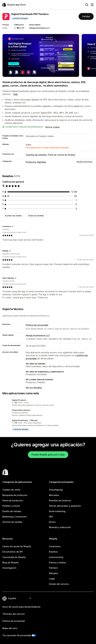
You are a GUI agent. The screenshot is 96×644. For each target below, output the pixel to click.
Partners (53, 568)
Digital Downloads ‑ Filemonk (25, 420)
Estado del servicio (59, 584)
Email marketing (57, 511)
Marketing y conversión (14, 517)
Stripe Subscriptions (21, 410)
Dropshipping (56, 490)
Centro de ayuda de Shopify (17, 546)
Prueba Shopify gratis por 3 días (48, 455)
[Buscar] (87, 5)
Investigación (9, 568)
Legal (52, 579)
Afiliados (53, 573)
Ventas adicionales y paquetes (65, 506)
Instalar (86, 16)
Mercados (54, 495)
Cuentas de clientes (36, 155)
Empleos (53, 552)
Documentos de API (13, 552)
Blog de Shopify (10, 563)
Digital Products (19, 400)
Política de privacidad (37, 325)
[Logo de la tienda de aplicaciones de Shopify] (14, 5)
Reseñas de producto (60, 500)
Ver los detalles (34, 388)
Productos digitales (36, 162)
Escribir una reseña (13, 216)
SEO (51, 517)
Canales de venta (11, 490)
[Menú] (92, 5)
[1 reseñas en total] (76, 200)
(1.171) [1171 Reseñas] (22, 28)
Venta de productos (13, 500)
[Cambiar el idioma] (20, 598)
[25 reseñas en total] (76, 196)
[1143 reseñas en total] (74, 192)
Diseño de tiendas (12, 511)
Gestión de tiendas (12, 522)
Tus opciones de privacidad (17, 635)
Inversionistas (56, 557)
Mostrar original (52, 127)
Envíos (52, 522)
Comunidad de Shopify (14, 557)
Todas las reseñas (36, 216)
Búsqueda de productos (15, 495)
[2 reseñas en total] (76, 209)
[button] (48, 403)
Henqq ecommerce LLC (39, 28)
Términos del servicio (14, 614)
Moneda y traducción (60, 527)
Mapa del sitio (10, 628)
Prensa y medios (58, 563)
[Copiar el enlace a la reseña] (13, 227)
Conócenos (55, 546)
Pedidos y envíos (11, 506)
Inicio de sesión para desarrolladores (21, 607)
